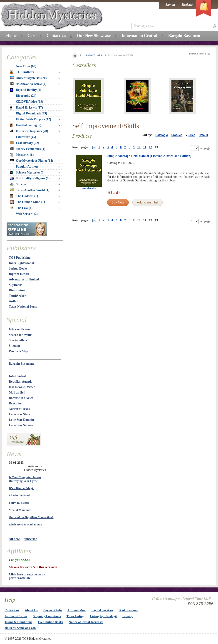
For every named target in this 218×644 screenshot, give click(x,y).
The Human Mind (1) (27, 202)
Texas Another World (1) (30, 190)
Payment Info (53, 610)
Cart (32, 36)
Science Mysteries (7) (27, 173)
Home (11, 36)
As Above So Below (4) (28, 84)
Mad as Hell (17, 393)
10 (139, 147)
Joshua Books (18, 269)
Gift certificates (19, 329)
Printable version (197, 54)
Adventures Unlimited (24, 279)
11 (145, 147)
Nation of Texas (19, 409)
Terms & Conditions (18, 622)
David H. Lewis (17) (26, 108)
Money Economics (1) (28, 149)
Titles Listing (76, 616)
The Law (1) (21, 208)
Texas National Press (23, 307)
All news (15, 539)
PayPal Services (102, 610)
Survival (19, 184)
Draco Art (16, 403)
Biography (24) (26, 96)
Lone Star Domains (22, 420)
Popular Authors (27, 167)
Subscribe (30, 539)
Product (177, 135)
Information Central (139, 36)
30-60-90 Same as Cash (20, 628)
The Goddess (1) (24, 196)
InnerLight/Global (21, 263)
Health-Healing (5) (26, 125)
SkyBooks (16, 285)
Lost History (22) (25, 143)
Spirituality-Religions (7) (30, 178)
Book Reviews (128, 610)
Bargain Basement (21, 364)
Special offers (18, 340)
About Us (31, 610)
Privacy (128, 616)
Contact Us (56, 36)
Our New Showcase (94, 36)
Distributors (17, 290)
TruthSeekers (18, 296)
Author (14, 301)
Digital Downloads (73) (31, 113)
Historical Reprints (93, 55)
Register (187, 5)
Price (192, 135)
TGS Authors (22, 72)
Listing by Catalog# (103, 616)
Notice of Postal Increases (86, 622)
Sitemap (14, 346)
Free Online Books (51, 622)
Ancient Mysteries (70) (28, 78)
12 (151, 147)
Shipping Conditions (47, 616)
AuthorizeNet (77, 610)
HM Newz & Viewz (22, 387)
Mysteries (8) (22, 155)
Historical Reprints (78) (29, 131)
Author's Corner (16, 616)
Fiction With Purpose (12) (33, 119)
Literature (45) (26, 137)
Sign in (170, 5)
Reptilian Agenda (21, 382)
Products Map (19, 351)
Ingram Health (19, 274)
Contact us (12, 610)
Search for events (21, 335)
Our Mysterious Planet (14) (31, 161)
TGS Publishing (20, 258)
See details (89, 188)
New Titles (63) (26, 66)
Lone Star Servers (21, 425)
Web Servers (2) (27, 214)
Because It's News (21, 398)
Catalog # (162, 135)
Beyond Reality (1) (26, 90)
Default (203, 135)
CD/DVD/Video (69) (30, 102)
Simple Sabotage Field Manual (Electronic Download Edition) (149, 156)
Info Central (17, 376)
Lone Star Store (20, 414)
